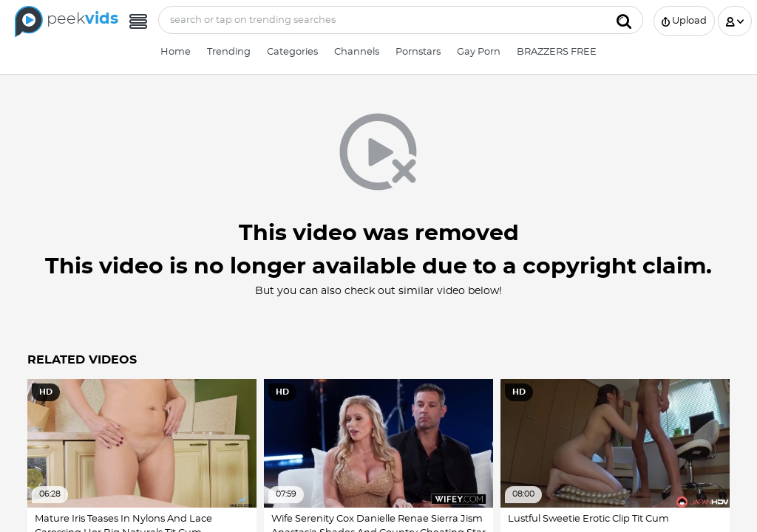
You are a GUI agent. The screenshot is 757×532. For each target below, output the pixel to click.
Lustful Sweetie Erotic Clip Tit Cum (588, 519)
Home (176, 52)
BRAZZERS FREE (557, 52)
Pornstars (418, 52)
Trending (229, 52)
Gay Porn (479, 52)
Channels (357, 52)
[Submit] (624, 20)
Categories (292, 52)
